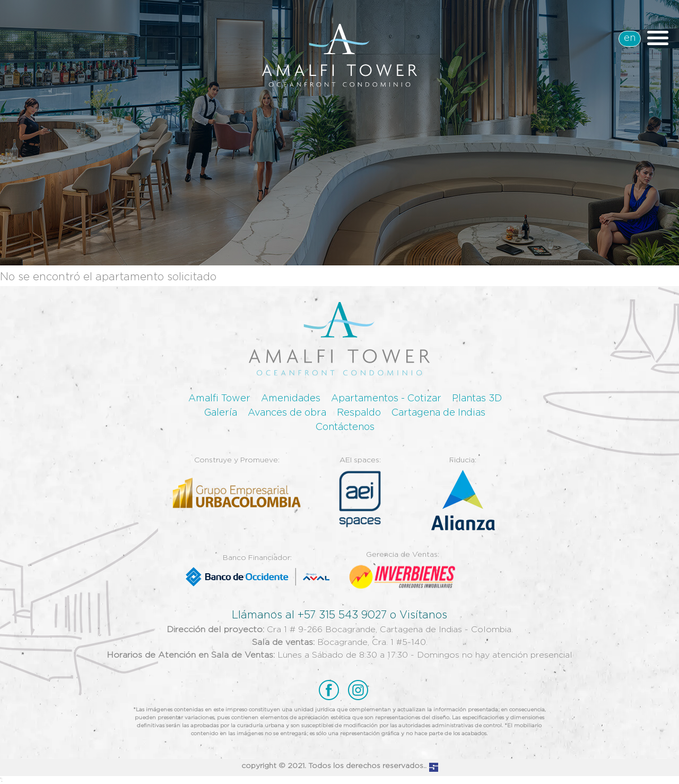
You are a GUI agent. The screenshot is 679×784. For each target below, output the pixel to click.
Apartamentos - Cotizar (386, 399)
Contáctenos (345, 427)
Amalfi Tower (219, 399)
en (630, 38)
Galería (221, 413)
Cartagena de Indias (438, 413)
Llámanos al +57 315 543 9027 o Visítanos (339, 615)
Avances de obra (287, 413)
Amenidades (291, 399)
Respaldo (359, 413)
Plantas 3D (477, 399)
